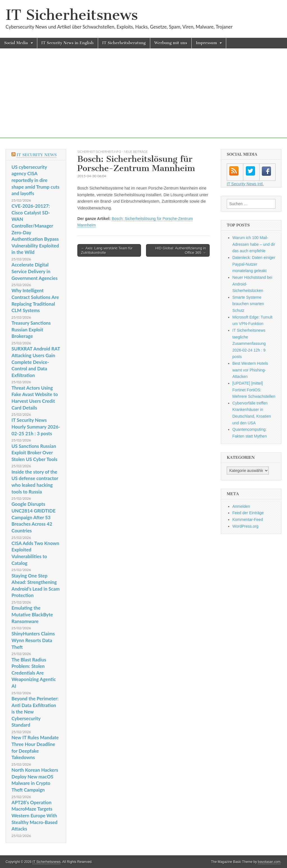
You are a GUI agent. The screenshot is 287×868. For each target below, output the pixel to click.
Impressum (207, 43)
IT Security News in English (68, 43)
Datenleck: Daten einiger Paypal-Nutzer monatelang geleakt (254, 264)
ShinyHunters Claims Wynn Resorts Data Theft (33, 640)
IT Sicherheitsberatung (124, 43)
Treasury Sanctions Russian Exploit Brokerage (31, 329)
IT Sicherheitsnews (72, 15)
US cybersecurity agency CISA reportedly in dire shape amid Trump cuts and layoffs (35, 180)
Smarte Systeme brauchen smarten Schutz (248, 304)
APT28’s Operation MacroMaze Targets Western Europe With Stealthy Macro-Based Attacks (34, 816)
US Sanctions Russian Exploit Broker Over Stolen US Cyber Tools (34, 453)
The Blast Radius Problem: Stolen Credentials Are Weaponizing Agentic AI (34, 673)
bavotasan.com (269, 862)
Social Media (16, 43)
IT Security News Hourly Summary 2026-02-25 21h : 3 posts (36, 427)
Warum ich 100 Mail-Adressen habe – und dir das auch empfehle (254, 244)
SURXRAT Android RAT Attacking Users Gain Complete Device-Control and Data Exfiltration (36, 362)
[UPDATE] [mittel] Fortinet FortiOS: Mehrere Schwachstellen (254, 390)
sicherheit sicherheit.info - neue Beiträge (112, 152)
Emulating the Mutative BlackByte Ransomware (32, 614)
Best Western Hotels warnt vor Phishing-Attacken (250, 370)
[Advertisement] (143, 99)
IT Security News (37, 155)
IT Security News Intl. (245, 184)
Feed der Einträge (248, 513)
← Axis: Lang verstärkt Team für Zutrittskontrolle (107, 250)
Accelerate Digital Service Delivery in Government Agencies (34, 271)
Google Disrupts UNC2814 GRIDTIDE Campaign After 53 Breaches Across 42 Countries (33, 517)
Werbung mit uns (171, 43)
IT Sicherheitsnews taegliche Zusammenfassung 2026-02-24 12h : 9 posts (249, 344)
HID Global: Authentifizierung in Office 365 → (181, 250)
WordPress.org (245, 526)
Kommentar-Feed (248, 520)
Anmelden (241, 506)
